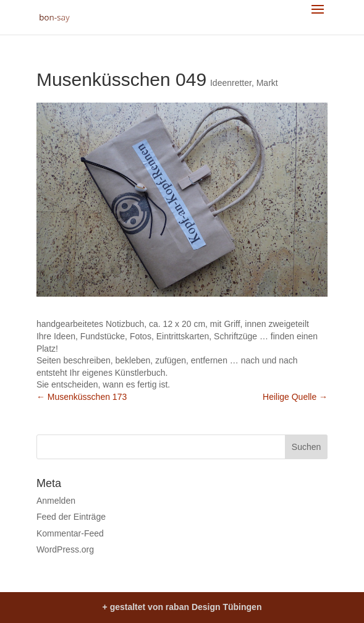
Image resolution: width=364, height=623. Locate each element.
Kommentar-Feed (70, 533)
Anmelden (56, 501)
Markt (267, 83)
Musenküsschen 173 (82, 397)
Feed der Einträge (71, 517)
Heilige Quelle (295, 397)
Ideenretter (231, 83)
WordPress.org (65, 549)
